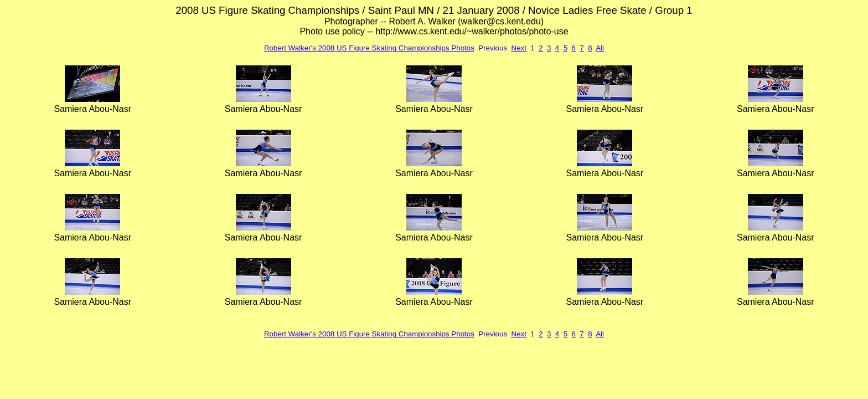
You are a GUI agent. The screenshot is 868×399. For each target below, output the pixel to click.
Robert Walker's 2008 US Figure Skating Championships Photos (369, 48)
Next (519, 48)
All (600, 48)
